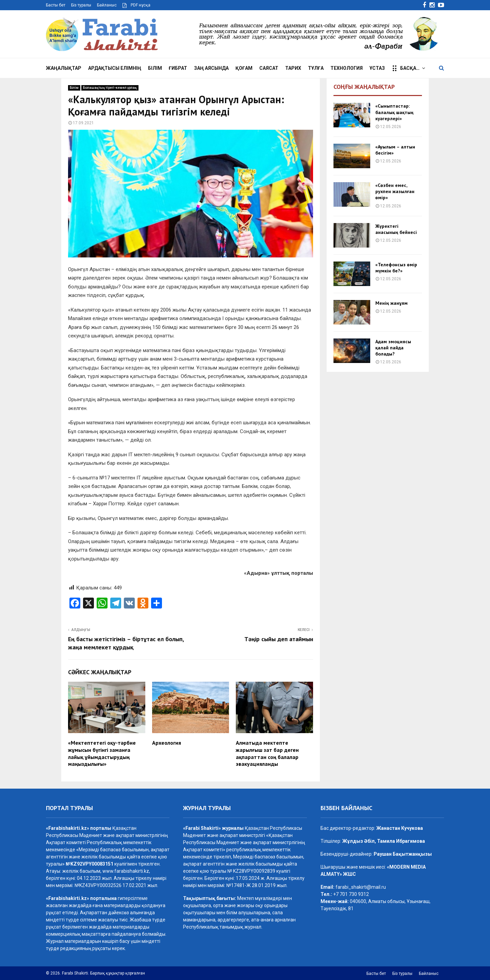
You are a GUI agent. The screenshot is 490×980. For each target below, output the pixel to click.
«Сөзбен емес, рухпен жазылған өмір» (395, 191)
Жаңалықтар (64, 68)
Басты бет (56, 5)
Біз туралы (81, 5)
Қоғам (244, 68)
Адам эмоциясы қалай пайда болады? (393, 348)
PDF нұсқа (136, 5)
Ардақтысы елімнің (115, 68)
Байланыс (107, 5)
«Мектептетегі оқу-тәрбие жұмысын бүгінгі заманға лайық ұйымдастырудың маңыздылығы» (102, 753)
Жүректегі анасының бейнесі (396, 229)
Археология (167, 743)
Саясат (269, 68)
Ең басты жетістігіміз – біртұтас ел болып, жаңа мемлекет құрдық (126, 643)
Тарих (293, 68)
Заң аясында (211, 68)
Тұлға (316, 68)
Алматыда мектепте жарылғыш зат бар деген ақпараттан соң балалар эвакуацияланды (267, 753)
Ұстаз (377, 68)
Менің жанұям (391, 303)
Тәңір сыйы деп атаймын (279, 639)
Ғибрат (178, 68)
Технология (347, 68)
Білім (155, 68)
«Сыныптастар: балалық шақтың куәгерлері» (394, 112)
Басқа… (406, 68)
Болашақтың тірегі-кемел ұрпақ (110, 88)
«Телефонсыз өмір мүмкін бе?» (396, 268)
